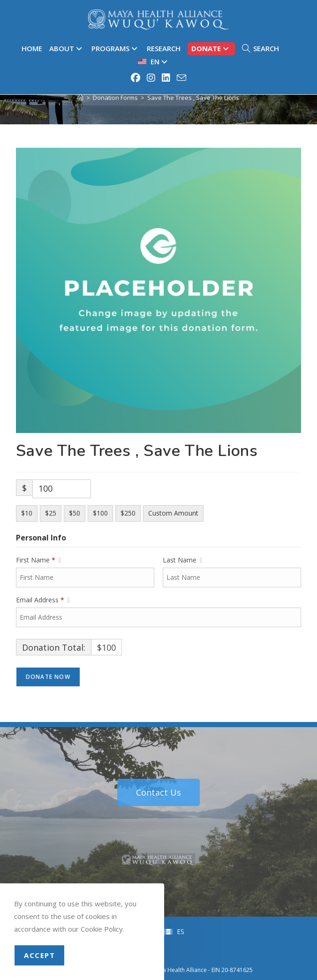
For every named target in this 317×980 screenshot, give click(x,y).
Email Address (43, 600)
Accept (39, 955)
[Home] (80, 98)
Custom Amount (173, 513)
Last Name (182, 560)
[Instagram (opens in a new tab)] (151, 78)
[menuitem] (154, 62)
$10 (27, 513)
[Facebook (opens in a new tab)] (136, 78)
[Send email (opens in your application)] (180, 78)
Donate (211, 48)
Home (32, 48)
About (67, 48)
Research (164, 48)
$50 (75, 513)
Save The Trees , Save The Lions (193, 98)
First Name (38, 560)
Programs (116, 48)
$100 (100, 513)
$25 (51, 513)
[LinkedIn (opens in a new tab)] (166, 78)
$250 (128, 513)
